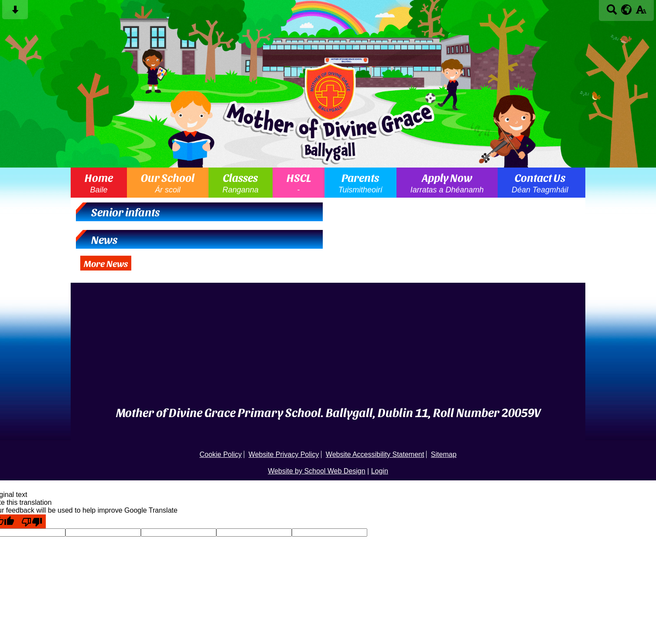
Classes (241, 183)
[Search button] (612, 12)
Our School (168, 183)
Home (99, 183)
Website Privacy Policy (284, 454)
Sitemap (444, 454)
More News (106, 263)
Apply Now (447, 183)
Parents (360, 183)
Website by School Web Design (317, 471)
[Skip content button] (15, 12)
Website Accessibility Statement (375, 454)
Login (380, 471)
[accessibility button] (641, 12)
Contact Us (540, 183)
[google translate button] (627, 10)
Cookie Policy (220, 454)
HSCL (299, 183)
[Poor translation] (32, 521)
